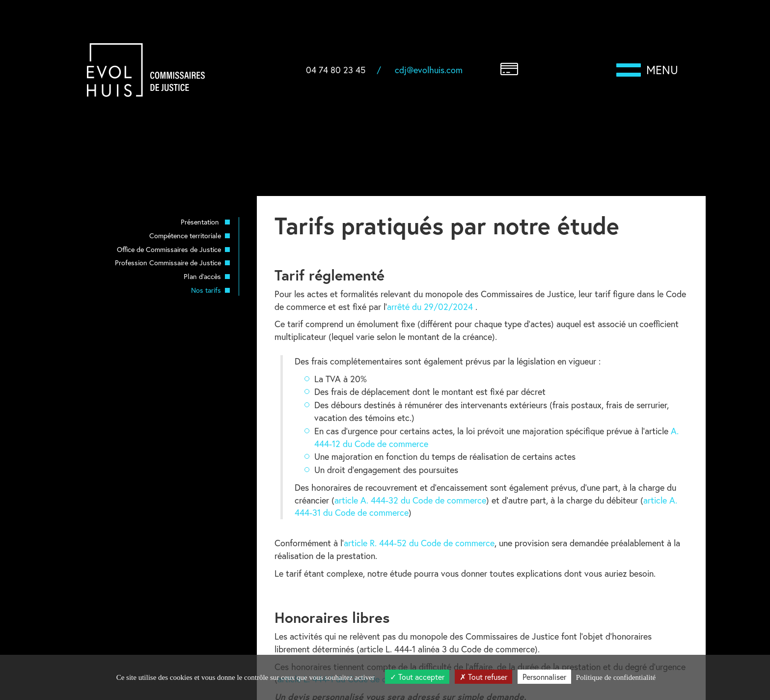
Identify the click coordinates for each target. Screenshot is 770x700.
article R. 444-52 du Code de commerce (419, 543)
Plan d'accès (202, 276)
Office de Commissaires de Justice (169, 249)
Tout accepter (417, 677)
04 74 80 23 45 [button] (336, 70)
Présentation (201, 222)
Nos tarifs (206, 290)
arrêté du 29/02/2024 (431, 307)
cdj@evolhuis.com (429, 70)
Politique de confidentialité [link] (616, 677)
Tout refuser (483, 677)
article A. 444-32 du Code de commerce (410, 500)
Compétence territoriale (185, 236)
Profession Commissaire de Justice (168, 263)
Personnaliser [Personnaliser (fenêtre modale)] (544, 677)
